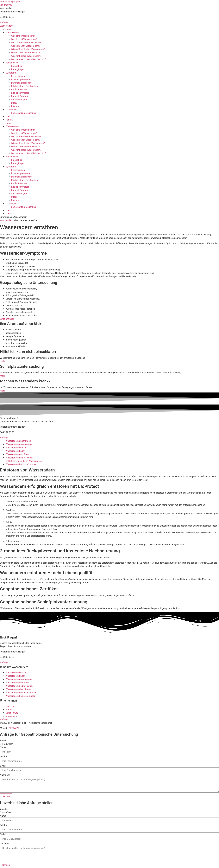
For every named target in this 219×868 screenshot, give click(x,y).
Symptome (11, 73)
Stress (14, 103)
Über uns (10, 116)
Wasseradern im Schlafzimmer (21, 464)
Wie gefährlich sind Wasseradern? (28, 49)
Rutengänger (18, 69)
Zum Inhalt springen (10, 2)
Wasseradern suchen (16, 448)
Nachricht (5, 775)
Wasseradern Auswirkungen (19, 444)
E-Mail (3, 766)
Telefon (4, 757)
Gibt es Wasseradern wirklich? (26, 43)
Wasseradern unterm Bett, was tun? (29, 59)
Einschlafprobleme (20, 79)
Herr (11, 744)
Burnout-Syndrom (20, 96)
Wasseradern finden (15, 451)
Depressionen (18, 76)
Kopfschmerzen (19, 90)
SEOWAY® (14, 728)
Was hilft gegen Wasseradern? (26, 56)
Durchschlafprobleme (22, 83)
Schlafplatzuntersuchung (24, 113)
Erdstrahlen (17, 66)
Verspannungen (19, 100)
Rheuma (15, 106)
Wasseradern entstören (17, 454)
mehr (3, 361)
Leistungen (11, 110)
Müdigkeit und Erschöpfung (25, 86)
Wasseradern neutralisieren (19, 458)
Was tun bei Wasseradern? (24, 39)
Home (9, 29)
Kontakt (9, 120)
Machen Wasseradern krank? (25, 53)
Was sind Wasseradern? (23, 36)
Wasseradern (6, 26)
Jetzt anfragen (7, 319)
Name (3, 747)
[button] (6, 8)
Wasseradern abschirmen (18, 441)
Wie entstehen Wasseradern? (26, 46)
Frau (5, 744)
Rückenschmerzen (20, 93)
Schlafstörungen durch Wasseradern (24, 461)
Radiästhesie (12, 63)
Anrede (4, 741)
